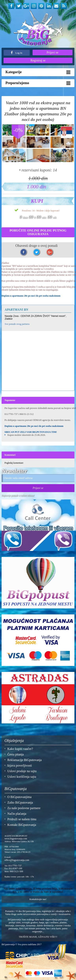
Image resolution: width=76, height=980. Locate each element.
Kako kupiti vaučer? (20, 749)
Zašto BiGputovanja (20, 802)
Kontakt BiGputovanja (22, 825)
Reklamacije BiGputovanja (24, 760)
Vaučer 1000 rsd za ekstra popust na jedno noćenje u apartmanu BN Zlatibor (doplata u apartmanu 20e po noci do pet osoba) (38, 111)
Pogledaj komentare (14, 463)
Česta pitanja (15, 754)
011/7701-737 (15, 866)
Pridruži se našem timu (22, 819)
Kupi (37, 201)
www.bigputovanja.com (16, 839)
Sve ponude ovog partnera (17, 324)
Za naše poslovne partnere (24, 808)
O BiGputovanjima (19, 797)
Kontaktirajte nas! (38, 899)
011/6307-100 (15, 868)
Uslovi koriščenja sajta (22, 777)
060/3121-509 (16, 871)
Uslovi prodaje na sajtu (22, 771)
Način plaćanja (17, 814)
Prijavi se (53, 52)
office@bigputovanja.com (17, 860)
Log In (16, 53)
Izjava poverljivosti (20, 765)
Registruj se (38, 60)
